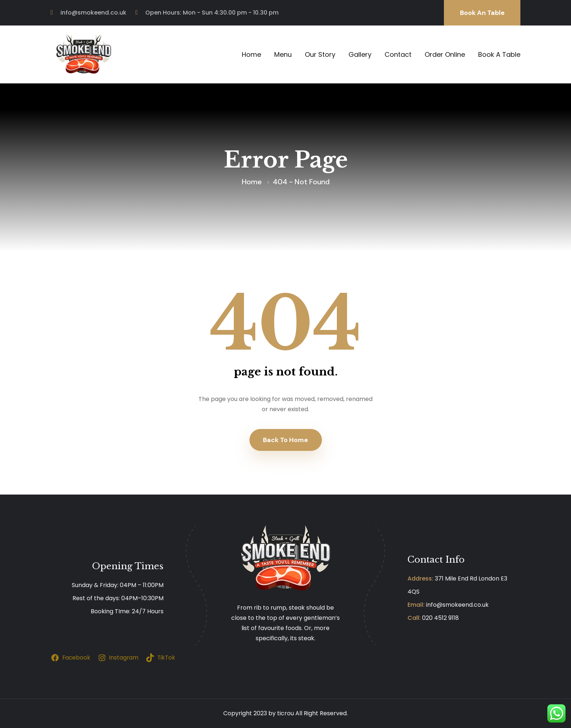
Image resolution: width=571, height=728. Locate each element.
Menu (283, 54)
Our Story (320, 54)
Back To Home (285, 440)
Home (251, 54)
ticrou (285, 713)
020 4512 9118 (440, 618)
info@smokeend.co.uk (93, 13)
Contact (398, 54)
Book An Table (482, 13)
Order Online (445, 54)
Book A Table (499, 54)
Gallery (360, 54)
